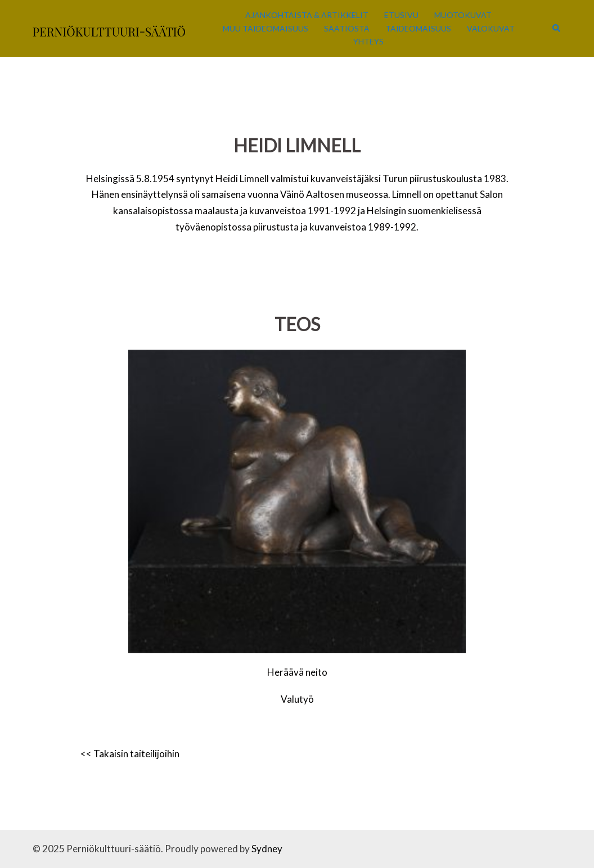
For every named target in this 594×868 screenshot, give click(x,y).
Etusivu (401, 15)
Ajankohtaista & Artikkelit (307, 15)
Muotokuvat (463, 15)
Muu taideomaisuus (265, 28)
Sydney (267, 849)
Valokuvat (491, 28)
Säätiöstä (347, 28)
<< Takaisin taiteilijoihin (130, 754)
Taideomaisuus (418, 28)
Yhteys (368, 41)
